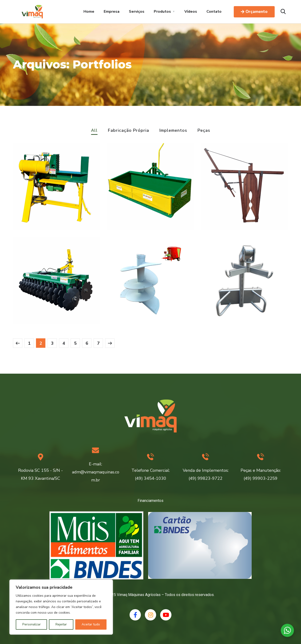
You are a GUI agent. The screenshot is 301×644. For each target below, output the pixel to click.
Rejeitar (61, 624)
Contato (214, 12)
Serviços (137, 12)
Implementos (173, 131)
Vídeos (191, 12)
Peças (204, 131)
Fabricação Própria (129, 131)
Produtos (162, 12)
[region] (61, 607)
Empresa (112, 12)
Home (89, 12)
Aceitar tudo (91, 624)
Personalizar (32, 624)
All (94, 131)
